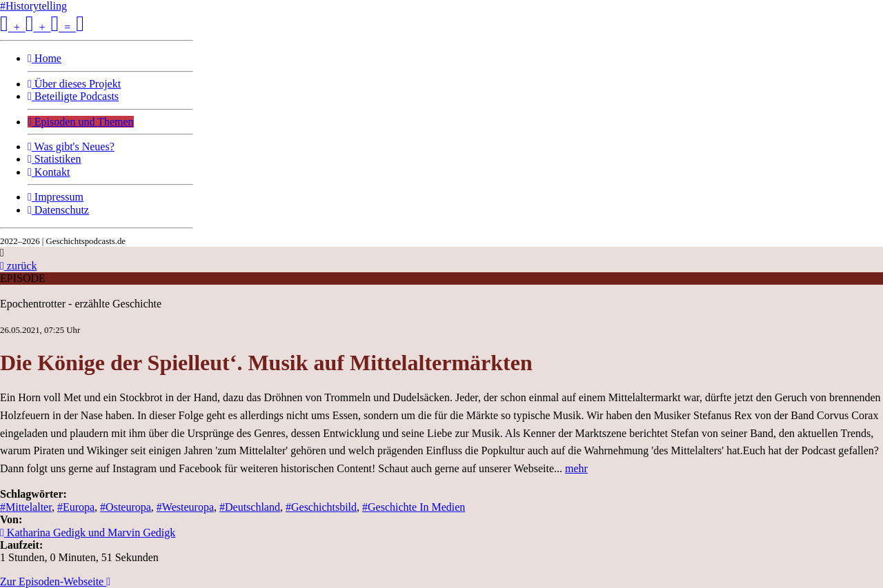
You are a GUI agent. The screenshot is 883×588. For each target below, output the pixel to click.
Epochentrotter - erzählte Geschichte (81, 304)
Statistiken (54, 159)
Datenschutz (58, 210)
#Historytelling (33, 6)
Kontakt (49, 172)
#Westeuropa (185, 507)
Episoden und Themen (81, 122)
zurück (18, 266)
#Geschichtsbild (321, 507)
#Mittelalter (26, 507)
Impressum (56, 197)
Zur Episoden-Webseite (55, 581)
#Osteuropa (126, 507)
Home (44, 58)
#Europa (76, 507)
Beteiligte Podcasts (73, 96)
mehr (576, 468)
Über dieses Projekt (74, 84)
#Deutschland (250, 507)
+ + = (42, 27)
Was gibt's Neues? (71, 146)
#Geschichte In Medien (414, 507)
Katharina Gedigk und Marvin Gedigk (88, 533)
